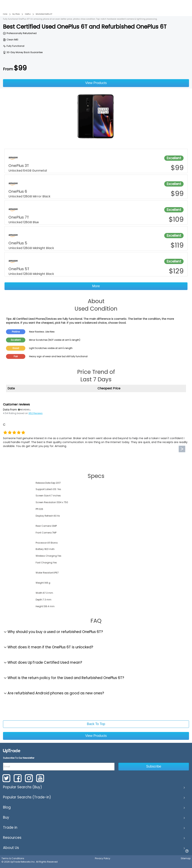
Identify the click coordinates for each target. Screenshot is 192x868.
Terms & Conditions (13, 858)
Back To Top (96, 724)
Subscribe (154, 766)
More (96, 286)
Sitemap (186, 858)
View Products (96, 83)
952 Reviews (36, 413)
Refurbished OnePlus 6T (44, 14)
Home (5, 14)
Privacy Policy (103, 858)
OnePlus (28, 14)
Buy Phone (16, 14)
